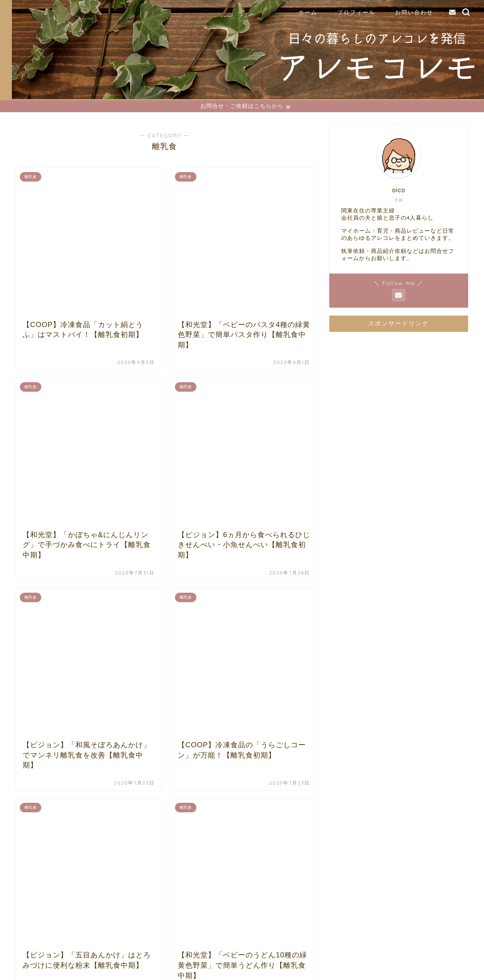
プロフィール (356, 12)
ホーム (308, 12)
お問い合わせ (414, 12)
